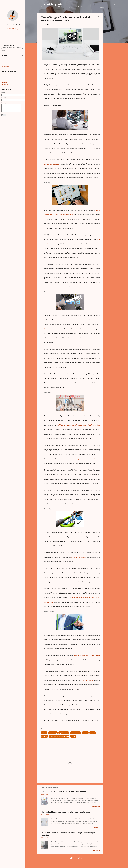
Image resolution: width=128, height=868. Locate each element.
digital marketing (76, 738)
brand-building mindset (78, 563)
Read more (96, 812)
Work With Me (84, 13)
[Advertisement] (110, 45)
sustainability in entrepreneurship (59, 742)
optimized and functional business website (86, 661)
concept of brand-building (53, 170)
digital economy (64, 738)
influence (85, 738)
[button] (99, 22)
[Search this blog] (13, 75)
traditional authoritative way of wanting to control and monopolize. (78, 431)
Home (45, 13)
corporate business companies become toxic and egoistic (81, 464)
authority (44, 738)
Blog (62, 13)
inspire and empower (51, 334)
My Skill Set (71, 13)
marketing (44, 742)
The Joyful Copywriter (53, 4)
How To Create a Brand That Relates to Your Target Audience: (64, 797)
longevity (93, 738)
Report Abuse (6, 66)
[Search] (115, 5)
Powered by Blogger (77, 863)
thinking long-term (88, 686)
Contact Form (97, 13)
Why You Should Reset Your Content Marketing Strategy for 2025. (65, 818)
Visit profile (13, 29)
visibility (73, 742)
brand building (53, 738)
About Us (53, 13)
